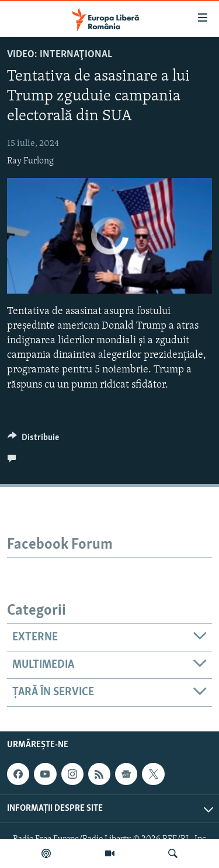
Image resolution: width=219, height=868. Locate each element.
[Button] (33, 440)
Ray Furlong (30, 161)
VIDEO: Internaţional (60, 55)
